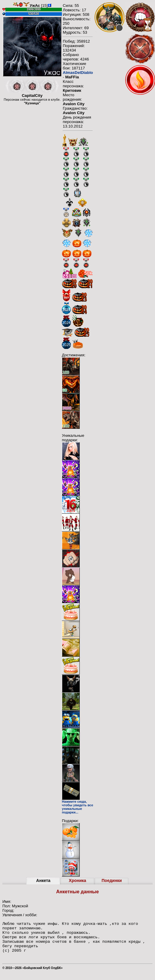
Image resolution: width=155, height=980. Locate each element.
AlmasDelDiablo (78, 73)
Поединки (112, 880)
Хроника (77, 880)
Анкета (43, 880)
